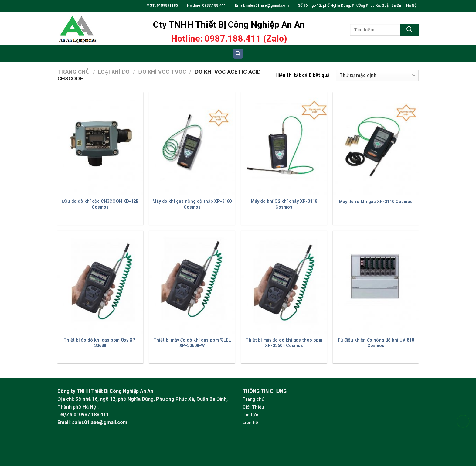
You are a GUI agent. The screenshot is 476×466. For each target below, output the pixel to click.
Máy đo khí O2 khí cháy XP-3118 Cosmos (284, 204)
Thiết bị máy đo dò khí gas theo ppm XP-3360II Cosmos (284, 343)
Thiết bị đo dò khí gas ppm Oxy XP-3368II (100, 343)
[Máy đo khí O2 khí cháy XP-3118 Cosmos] (284, 143)
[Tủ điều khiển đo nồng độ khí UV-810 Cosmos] (376, 282)
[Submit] (410, 30)
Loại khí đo (114, 72)
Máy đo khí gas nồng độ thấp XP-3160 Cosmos (192, 204)
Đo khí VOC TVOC (162, 72)
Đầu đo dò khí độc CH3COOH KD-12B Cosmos (100, 204)
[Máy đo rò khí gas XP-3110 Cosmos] (376, 143)
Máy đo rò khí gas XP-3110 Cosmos (376, 202)
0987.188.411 (214, 5)
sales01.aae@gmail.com (268, 5)
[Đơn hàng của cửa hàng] (377, 75)
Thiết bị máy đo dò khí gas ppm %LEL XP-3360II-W (192, 343)
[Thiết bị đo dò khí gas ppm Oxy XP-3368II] (100, 282)
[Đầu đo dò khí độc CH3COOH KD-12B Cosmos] (100, 143)
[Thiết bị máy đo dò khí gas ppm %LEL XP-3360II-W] (192, 282)
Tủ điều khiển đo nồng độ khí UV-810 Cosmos (376, 343)
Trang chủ (73, 72)
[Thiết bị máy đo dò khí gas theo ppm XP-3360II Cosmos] (284, 282)
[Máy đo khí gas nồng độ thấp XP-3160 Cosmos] (192, 143)
